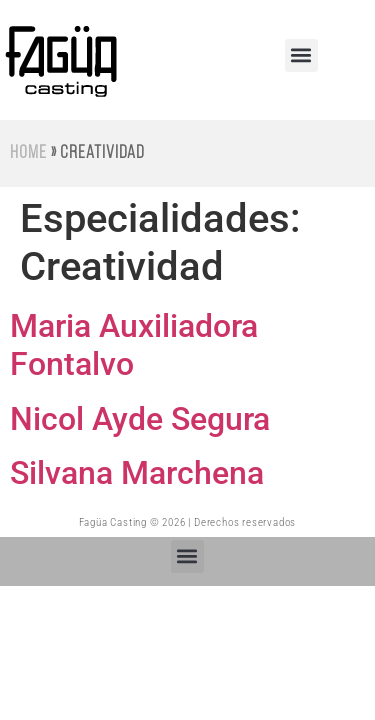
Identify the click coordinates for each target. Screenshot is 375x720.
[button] (301, 55)
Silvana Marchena (137, 473)
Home (28, 153)
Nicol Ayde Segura (140, 419)
